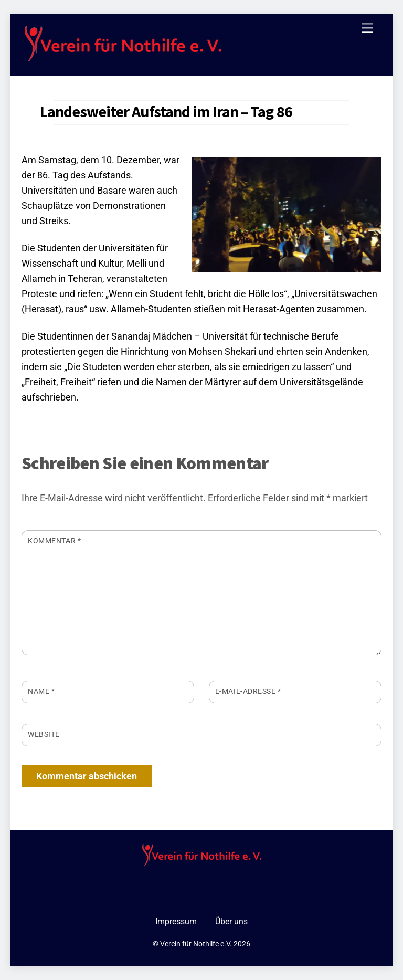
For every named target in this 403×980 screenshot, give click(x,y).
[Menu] (367, 28)
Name (41, 691)
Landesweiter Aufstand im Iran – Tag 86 (166, 111)
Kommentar (54, 541)
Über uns (231, 921)
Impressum (176, 921)
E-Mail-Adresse (248, 691)
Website (44, 734)
